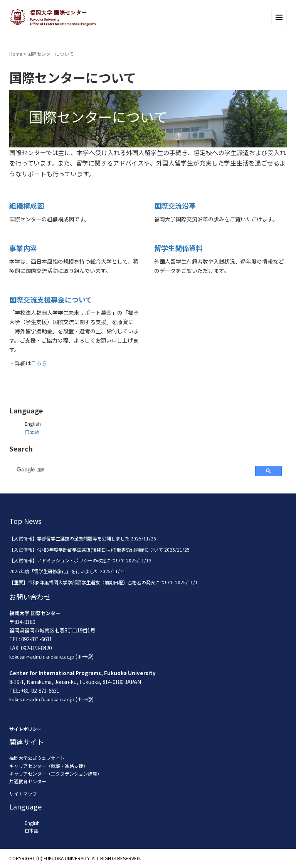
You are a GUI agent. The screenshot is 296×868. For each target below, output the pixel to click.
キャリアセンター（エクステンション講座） (55, 774)
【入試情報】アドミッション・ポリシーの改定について (67, 560)
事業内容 (23, 248)
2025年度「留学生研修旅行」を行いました (54, 571)
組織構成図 (27, 206)
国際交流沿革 (175, 206)
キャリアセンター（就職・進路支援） (49, 766)
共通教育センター (28, 781)
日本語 (32, 432)
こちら (39, 363)
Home (16, 54)
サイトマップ (23, 794)
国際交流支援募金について (51, 299)
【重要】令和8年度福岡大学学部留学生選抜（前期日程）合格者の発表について (92, 582)
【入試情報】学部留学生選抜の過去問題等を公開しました (69, 538)
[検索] (131, 470)
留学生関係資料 (178, 248)
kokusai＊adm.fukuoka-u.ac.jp (42, 656)
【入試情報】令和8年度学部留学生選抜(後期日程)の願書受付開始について (86, 549)
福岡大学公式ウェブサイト (37, 758)
